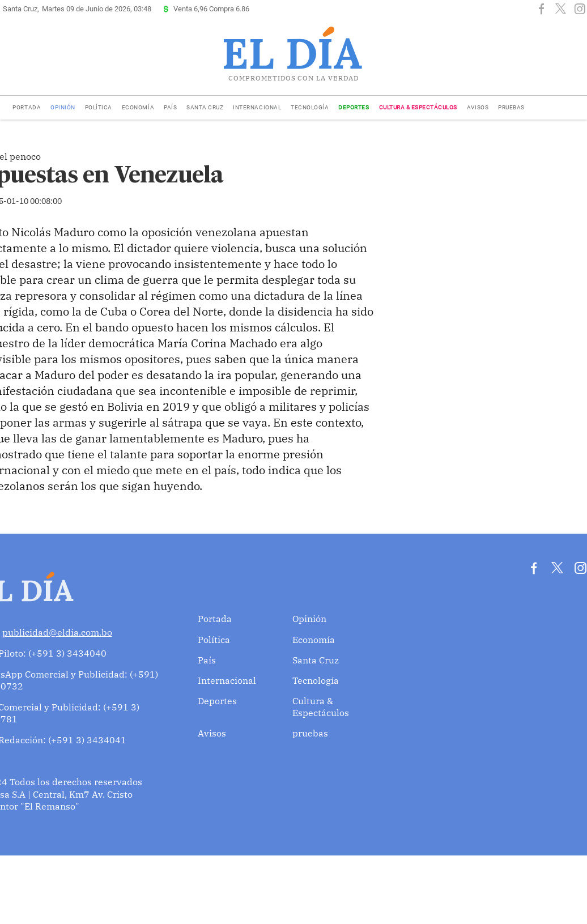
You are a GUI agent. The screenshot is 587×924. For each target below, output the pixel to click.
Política (99, 107)
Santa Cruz (205, 107)
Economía (138, 107)
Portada (27, 107)
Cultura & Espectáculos (418, 107)
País (170, 107)
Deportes (354, 107)
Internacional (257, 107)
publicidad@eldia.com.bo (57, 632)
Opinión (63, 107)
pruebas (511, 107)
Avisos (478, 107)
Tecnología (310, 107)
